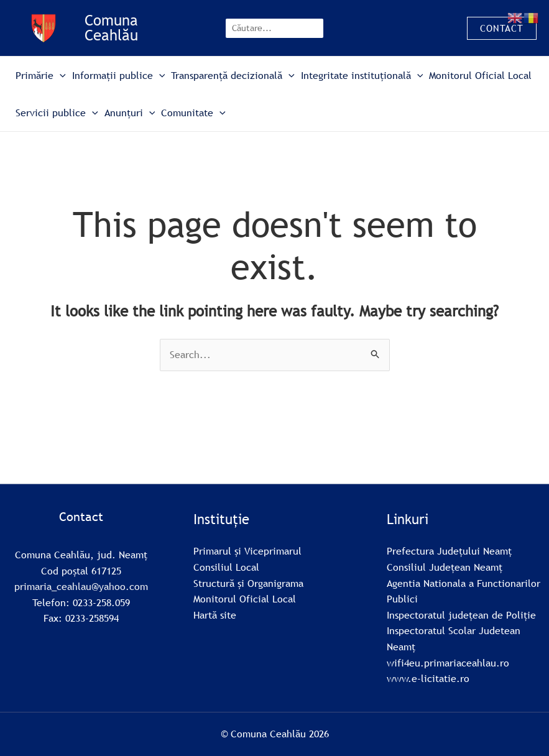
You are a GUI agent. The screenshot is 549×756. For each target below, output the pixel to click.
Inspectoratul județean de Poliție (461, 615)
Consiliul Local (226, 567)
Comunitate (193, 113)
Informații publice (119, 75)
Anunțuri (130, 113)
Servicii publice (57, 113)
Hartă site (215, 615)
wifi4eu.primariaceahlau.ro (448, 663)
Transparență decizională (233, 75)
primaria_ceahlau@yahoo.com (81, 586)
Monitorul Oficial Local (480, 75)
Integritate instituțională (362, 75)
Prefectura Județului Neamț (449, 551)
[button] (502, 28)
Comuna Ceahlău (111, 28)
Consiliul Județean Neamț (445, 567)
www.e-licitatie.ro (428, 678)
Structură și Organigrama (248, 583)
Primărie (41, 75)
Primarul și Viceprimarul (247, 551)
